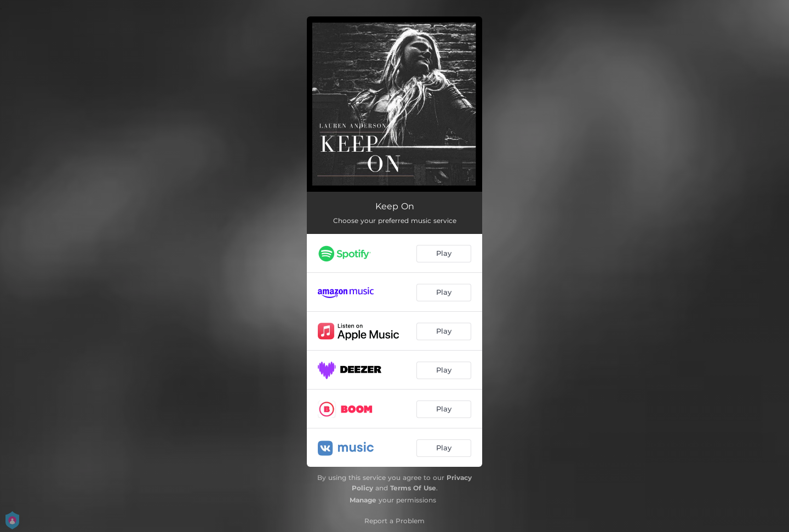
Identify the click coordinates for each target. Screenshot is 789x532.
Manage (363, 500)
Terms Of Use (413, 488)
